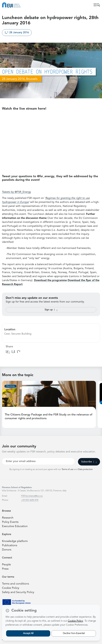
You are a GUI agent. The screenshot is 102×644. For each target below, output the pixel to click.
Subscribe (89, 462)
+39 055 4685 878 (30, 500)
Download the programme (50, 280)
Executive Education (15, 526)
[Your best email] (38, 461)
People (6, 565)
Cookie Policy (11, 588)
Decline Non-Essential (74, 633)
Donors (7, 550)
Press (5, 569)
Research (8, 518)
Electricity (10, 386)
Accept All (28, 633)
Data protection (85, 469)
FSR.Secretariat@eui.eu (32, 496)
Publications (10, 545)
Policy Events (10, 522)
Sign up (51, 310)
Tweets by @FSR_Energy (16, 192)
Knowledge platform (15, 541)
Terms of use (68, 469)
